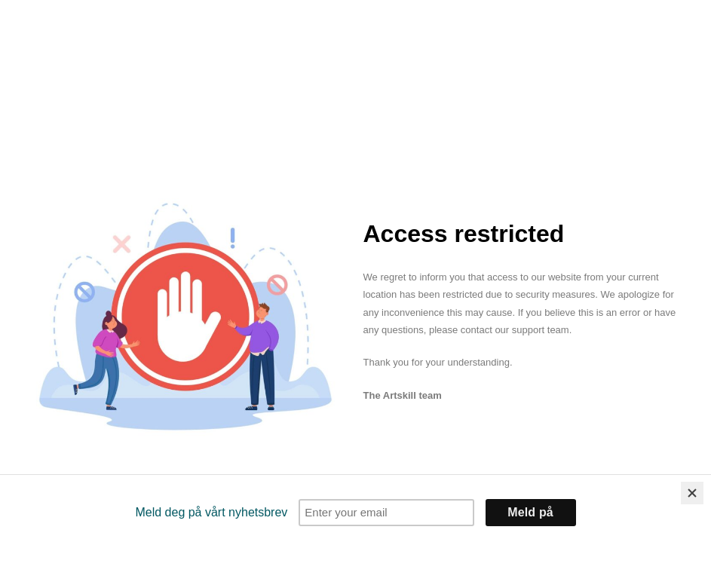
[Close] (692, 493)
